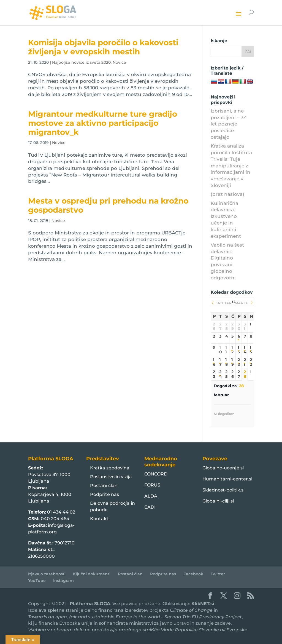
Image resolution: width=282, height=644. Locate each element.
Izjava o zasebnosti (47, 574)
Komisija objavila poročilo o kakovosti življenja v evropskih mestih (103, 47)
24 (220, 374)
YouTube (37, 581)
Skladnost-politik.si (223, 490)
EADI (150, 507)
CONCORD (156, 474)
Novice (119, 62)
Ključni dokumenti (92, 574)
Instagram (63, 581)
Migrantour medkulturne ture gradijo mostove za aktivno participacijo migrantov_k (103, 123)
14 (245, 350)
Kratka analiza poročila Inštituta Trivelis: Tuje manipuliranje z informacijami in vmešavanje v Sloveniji (231, 166)
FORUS (152, 485)
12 (232, 350)
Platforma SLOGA (90, 604)
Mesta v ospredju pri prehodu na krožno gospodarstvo (108, 205)
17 (220, 362)
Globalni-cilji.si (218, 501)
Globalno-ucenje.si (223, 468)
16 (214, 362)
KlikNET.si (203, 604)
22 (251, 362)
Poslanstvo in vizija (111, 477)
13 (239, 350)
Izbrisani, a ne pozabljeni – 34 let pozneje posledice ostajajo (229, 124)
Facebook (193, 574)
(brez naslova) (227, 194)
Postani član (104, 486)
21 (245, 362)
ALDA (151, 496)
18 (226, 362)
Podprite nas (105, 494)
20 (239, 362)
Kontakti (100, 519)
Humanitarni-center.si (227, 479)
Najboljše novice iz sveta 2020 (81, 62)
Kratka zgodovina (110, 468)
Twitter (218, 574)
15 (251, 350)
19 (232, 362)
